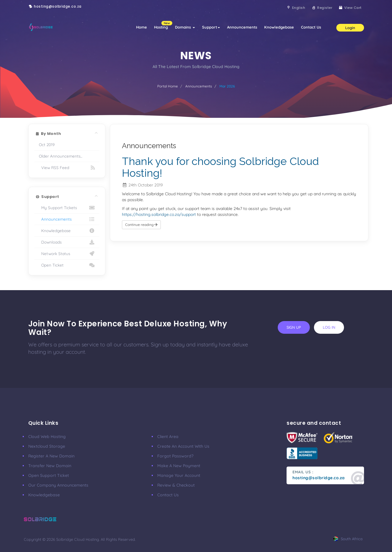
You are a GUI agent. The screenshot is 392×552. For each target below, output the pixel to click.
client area (168, 437)
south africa (348, 539)
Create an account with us (183, 446)
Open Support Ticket (49, 475)
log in (329, 327)
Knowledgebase (279, 27)
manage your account (179, 475)
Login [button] (350, 28)
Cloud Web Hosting (47, 437)
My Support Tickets (67, 208)
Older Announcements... (61, 156)
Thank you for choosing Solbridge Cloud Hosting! (220, 167)
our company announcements (58, 485)
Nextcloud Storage (47, 446)
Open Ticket (67, 265)
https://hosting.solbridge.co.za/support (159, 214)
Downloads (67, 242)
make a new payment (179, 466)
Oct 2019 (47, 144)
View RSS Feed (67, 168)
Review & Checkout (176, 485)
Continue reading (141, 225)
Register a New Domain (51, 456)
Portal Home (168, 86)
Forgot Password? (175, 456)
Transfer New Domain (50, 466)
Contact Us (311, 27)
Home (142, 27)
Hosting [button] (163, 25)
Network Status (67, 254)
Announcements (242, 27)
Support (211, 27)
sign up (294, 327)
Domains (185, 27)
